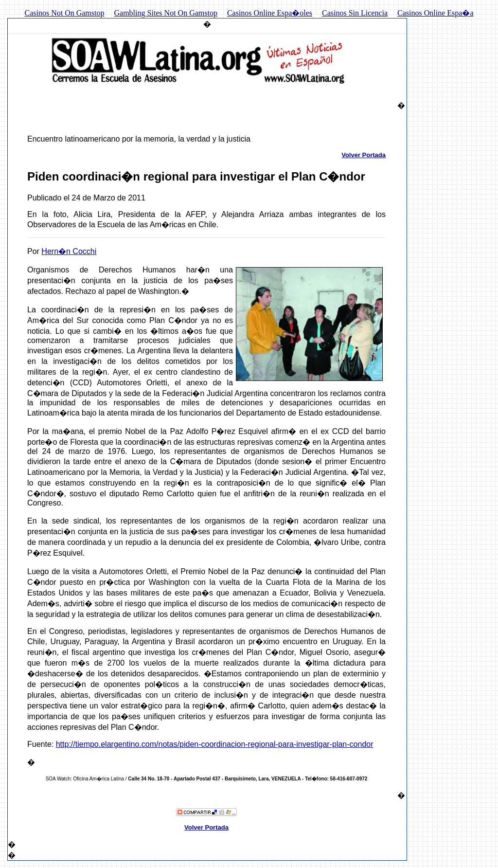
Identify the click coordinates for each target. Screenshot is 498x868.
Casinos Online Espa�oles (270, 13)
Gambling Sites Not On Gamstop (165, 13)
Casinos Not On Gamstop (64, 13)
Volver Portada (364, 155)
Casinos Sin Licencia (355, 13)
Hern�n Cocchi (69, 251)
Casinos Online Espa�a (435, 13)
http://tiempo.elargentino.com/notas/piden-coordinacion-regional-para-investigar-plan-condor (215, 744)
